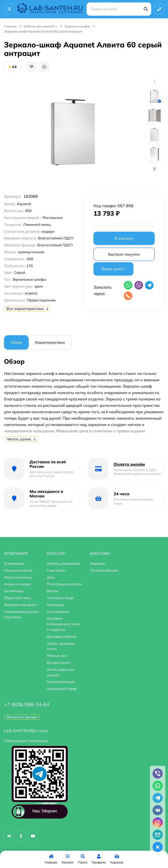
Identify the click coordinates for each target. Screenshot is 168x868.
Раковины (55, 605)
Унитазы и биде (60, 598)
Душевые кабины (62, 636)
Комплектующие (61, 682)
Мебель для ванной (39, 26)
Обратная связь (17, 598)
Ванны (53, 591)
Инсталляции (58, 612)
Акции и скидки (17, 584)
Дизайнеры (14, 591)
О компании (14, 563)
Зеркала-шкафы (77, 26)
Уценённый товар (62, 689)
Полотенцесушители (64, 584)
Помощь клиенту (18, 570)
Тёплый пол (57, 656)
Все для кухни (59, 662)
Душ (51, 577)
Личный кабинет (104, 570)
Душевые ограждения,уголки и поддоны (64, 624)
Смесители (56, 570)
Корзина (97, 563)
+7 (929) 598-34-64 (27, 704)
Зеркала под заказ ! (21, 605)
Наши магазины (18, 577)
